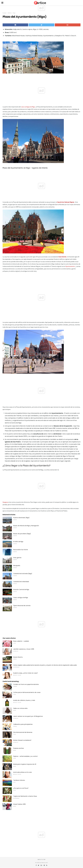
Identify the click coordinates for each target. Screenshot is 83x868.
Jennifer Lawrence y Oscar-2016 (24, 649)
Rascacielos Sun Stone (21, 550)
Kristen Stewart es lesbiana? (22, 740)
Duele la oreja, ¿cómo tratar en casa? (26, 673)
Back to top (42, 860)
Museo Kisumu (18, 657)
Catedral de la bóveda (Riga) (23, 574)
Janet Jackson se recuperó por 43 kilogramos (28, 716)
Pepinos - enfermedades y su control (25, 756)
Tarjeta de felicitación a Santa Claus (25, 796)
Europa (4, 13)
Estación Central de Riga (21, 590)
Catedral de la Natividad (21, 582)
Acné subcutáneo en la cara (22, 772)
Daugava (5, 502)
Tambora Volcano (19, 780)
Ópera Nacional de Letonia (22, 606)
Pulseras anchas (19, 748)
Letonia (10, 13)
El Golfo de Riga (18, 542)
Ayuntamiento (70, 266)
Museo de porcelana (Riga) (22, 534)
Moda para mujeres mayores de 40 (25, 764)
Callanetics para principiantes (23, 724)
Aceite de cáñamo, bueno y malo (24, 700)
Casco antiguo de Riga (21, 598)
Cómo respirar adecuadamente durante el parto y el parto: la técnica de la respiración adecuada (45, 665)
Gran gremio (17, 558)
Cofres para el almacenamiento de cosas (27, 692)
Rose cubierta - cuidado (21, 641)
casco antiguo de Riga (28, 107)
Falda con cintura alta (20, 708)
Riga (14, 13)
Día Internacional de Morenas (23, 732)
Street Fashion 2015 (19, 804)
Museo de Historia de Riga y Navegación (26, 526)
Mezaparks (17, 566)
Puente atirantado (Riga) (21, 518)
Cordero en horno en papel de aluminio (26, 684)
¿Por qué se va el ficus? (21, 788)
